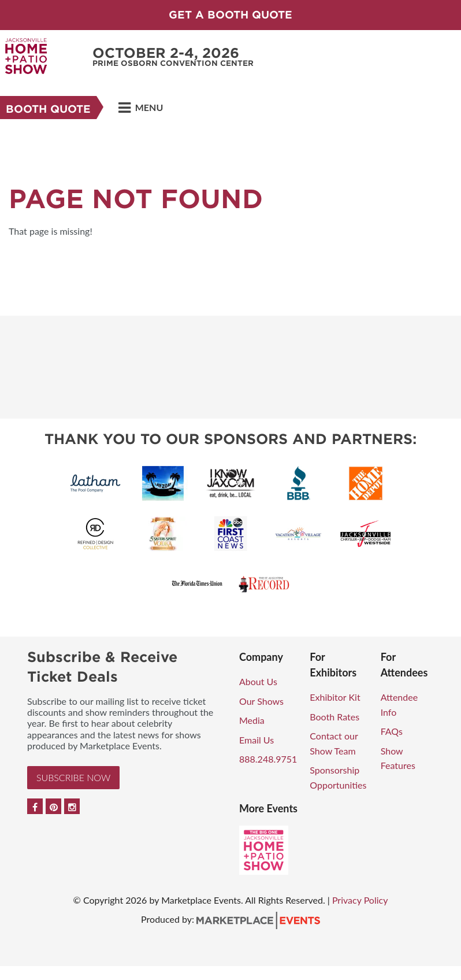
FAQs (392, 731)
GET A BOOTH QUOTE (231, 15)
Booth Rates (334, 717)
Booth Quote (48, 109)
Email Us (256, 740)
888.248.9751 (268, 759)
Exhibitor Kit (335, 697)
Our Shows (261, 701)
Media (252, 720)
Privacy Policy (360, 900)
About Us (258, 681)
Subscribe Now (73, 777)
